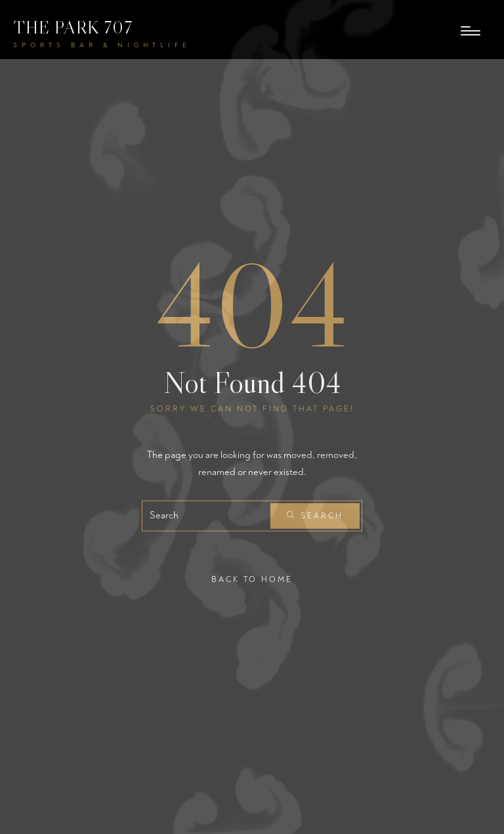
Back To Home (252, 580)
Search (315, 516)
